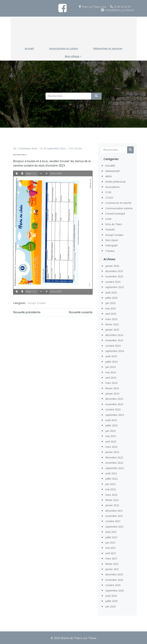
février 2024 (112, 388)
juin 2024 (110, 367)
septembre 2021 (114, 526)
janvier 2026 (112, 266)
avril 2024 (111, 377)
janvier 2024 (112, 393)
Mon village (73, 55)
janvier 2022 (112, 505)
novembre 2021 (114, 516)
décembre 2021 (114, 510)
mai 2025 (110, 308)
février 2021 (112, 564)
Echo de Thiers (114, 224)
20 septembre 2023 (54, 148)
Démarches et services (108, 48)
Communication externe (119, 208)
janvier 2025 (112, 329)
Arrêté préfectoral (115, 181)
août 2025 (111, 292)
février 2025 (112, 324)
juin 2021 (110, 542)
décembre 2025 (114, 271)
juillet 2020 (111, 601)
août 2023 (111, 420)
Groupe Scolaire (37, 302)
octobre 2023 (113, 409)
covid (108, 219)
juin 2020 (110, 606)
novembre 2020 (114, 579)
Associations (112, 187)
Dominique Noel (28, 148)
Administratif (112, 171)
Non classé (111, 240)
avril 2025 (111, 313)
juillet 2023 (111, 425)
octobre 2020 (113, 585)
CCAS (108, 192)
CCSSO (109, 197)
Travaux (110, 250)
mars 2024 (111, 382)
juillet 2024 (111, 361)
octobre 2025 (113, 281)
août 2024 (111, 356)
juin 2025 (110, 303)
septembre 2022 (114, 468)
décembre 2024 (114, 335)
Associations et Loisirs (64, 48)
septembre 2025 (114, 287)
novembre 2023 (114, 404)
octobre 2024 (113, 345)
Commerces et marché (118, 202)
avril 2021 (111, 553)
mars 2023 (111, 446)
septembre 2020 (114, 590)
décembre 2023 (114, 399)
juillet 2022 (111, 478)
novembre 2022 (114, 462)
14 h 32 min (75, 148)
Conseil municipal (115, 213)
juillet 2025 (111, 297)
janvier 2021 (112, 569)
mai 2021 (110, 548)
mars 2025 (111, 319)
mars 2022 (111, 494)
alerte (108, 176)
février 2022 (112, 500)
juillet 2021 (111, 537)
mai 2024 (110, 372)
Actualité (110, 165)
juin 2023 (110, 430)
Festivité (110, 229)
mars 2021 (111, 558)
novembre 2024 (114, 340)
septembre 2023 (114, 415)
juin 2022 (110, 484)
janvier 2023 (112, 452)
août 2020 (111, 595)
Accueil (29, 48)
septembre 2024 (114, 351)
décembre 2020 (114, 574)
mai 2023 (110, 436)
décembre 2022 (114, 457)
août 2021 (111, 532)
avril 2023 (111, 441)
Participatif (111, 245)
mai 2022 (110, 489)
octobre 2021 (113, 521)
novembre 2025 (114, 276)
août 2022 (111, 473)
